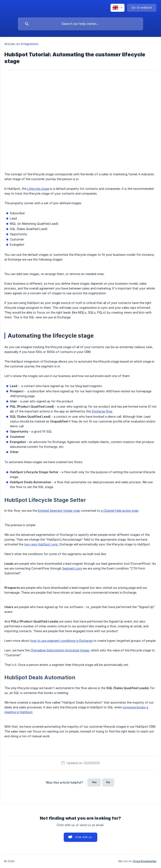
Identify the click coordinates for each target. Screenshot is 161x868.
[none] (118, 8)
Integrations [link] (30, 44)
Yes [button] (94, 782)
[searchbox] (80, 24)
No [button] (108, 782)
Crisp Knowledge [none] (144, 861)
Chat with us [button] (84, 837)
